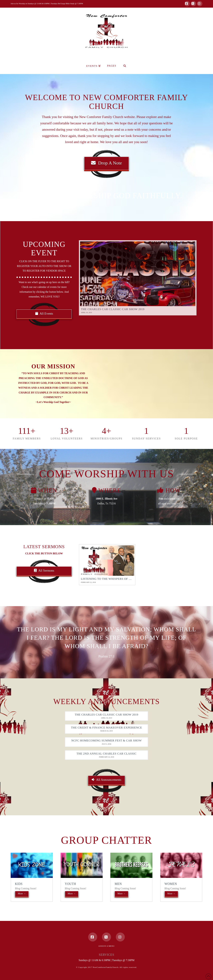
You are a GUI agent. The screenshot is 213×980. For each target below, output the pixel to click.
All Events (44, 314)
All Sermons (44, 571)
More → (22, 894)
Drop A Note (106, 163)
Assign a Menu (106, 946)
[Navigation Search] (125, 66)
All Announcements (106, 780)
